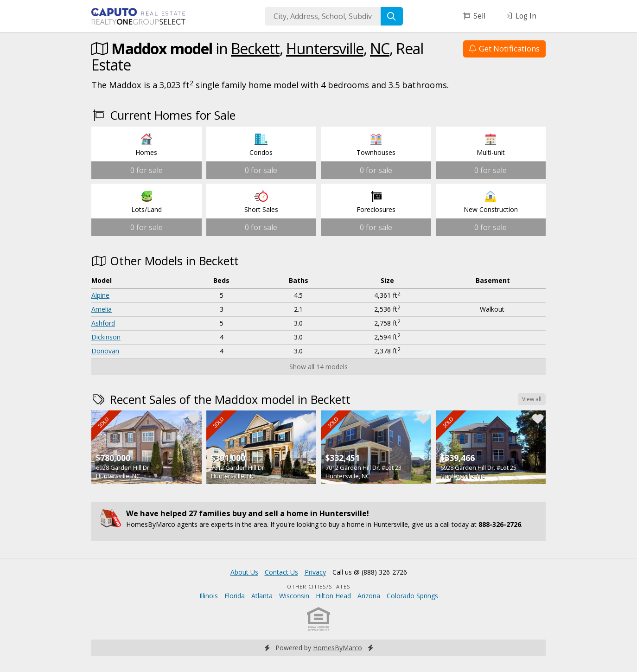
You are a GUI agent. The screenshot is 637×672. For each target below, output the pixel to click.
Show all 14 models (318, 367)
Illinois (209, 596)
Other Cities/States (319, 586)
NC (380, 48)
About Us (244, 572)
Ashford (103, 323)
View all (532, 399)
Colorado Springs (412, 596)
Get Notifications (504, 48)
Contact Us (281, 572)
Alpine (100, 295)
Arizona (369, 596)
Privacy (315, 572)
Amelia (102, 309)
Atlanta (262, 596)
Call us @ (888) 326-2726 (370, 572)
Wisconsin (294, 596)
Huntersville (325, 48)
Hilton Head (333, 596)
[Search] (392, 16)
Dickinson (106, 337)
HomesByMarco (338, 648)
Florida (235, 596)
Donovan (105, 351)
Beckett (255, 48)
